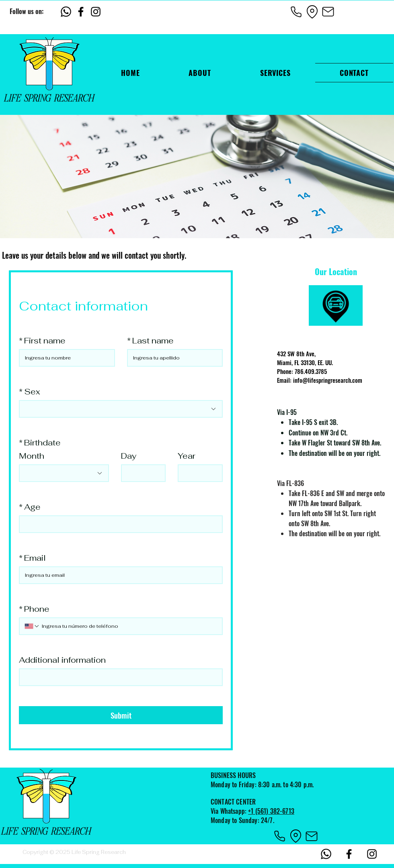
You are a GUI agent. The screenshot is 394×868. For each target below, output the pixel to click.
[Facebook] (81, 12)
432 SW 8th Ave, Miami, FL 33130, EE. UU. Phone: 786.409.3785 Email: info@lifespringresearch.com (320, 367)
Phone (34, 609)
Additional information (62, 660)
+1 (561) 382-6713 (271, 811)
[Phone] (296, 12)
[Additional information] (118, 677)
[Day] (141, 473)
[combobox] (121, 409)
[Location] (312, 12)
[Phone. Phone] (128, 626)
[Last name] (173, 358)
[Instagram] (96, 12)
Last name (150, 341)
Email (32, 558)
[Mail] (328, 12)
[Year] (198, 473)
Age (30, 507)
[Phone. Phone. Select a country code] (32, 626)
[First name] (65, 358)
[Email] (118, 575)
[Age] (118, 524)
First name (42, 341)
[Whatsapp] (66, 12)
